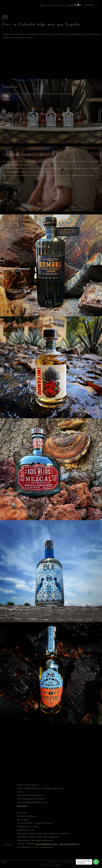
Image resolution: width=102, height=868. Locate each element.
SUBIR (4, 863)
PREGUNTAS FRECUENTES (55, 863)
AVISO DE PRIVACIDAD (72, 863)
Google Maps (22, 806)
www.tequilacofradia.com (69, 844)
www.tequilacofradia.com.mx (46, 844)
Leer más (6, 100)
